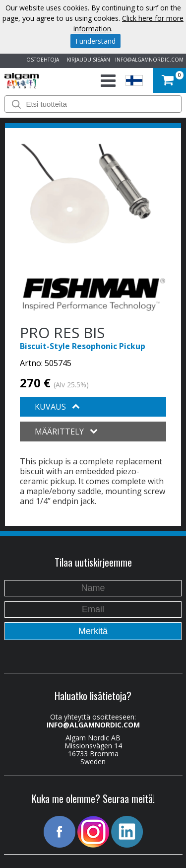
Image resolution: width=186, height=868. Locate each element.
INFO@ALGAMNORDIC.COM (149, 60)
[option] (86, 194)
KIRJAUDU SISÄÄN (87, 60)
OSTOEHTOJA (41, 60)
